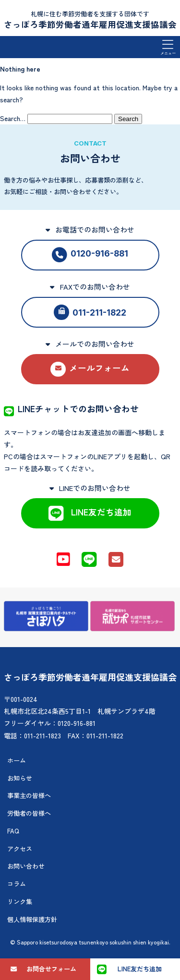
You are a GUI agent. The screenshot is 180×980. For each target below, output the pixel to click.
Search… (13, 118)
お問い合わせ (26, 866)
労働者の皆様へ (29, 813)
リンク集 (20, 901)
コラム (17, 884)
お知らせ (20, 778)
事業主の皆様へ (29, 795)
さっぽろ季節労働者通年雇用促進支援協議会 (90, 24)
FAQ (13, 831)
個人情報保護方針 (32, 919)
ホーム (17, 760)
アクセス (20, 849)
